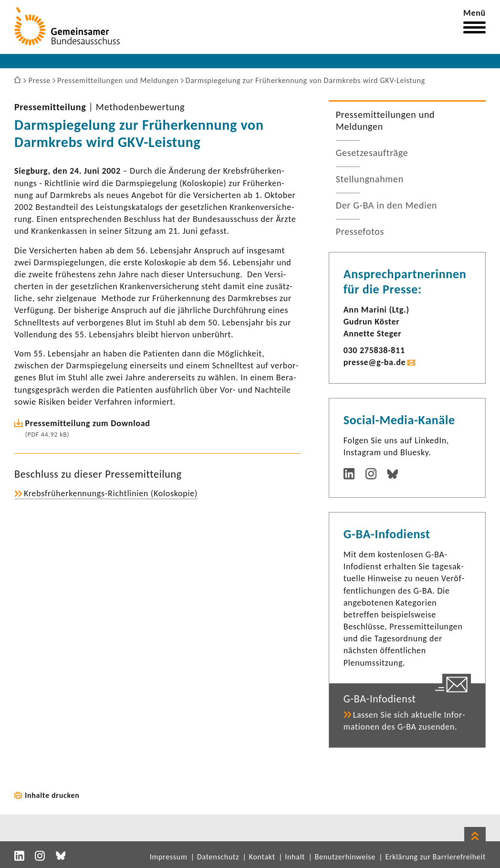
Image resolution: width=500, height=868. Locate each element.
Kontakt (262, 857)
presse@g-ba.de (375, 362)
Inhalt (295, 857)
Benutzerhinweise (345, 857)
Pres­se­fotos (360, 231)
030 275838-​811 (374, 350)
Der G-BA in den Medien (387, 205)
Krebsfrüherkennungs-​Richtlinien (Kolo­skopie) (111, 493)
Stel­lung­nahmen (370, 179)
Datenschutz (218, 857)
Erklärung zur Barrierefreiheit (435, 857)
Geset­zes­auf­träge (372, 153)
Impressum (169, 857)
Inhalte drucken (52, 795)
